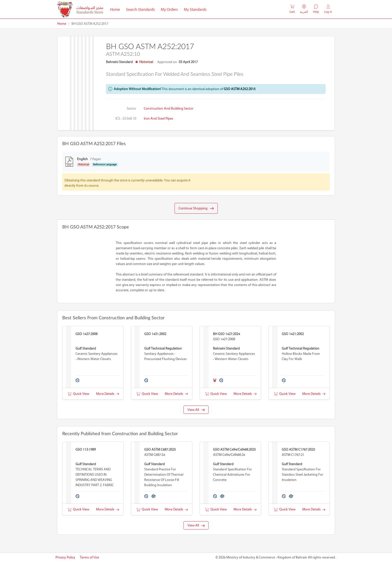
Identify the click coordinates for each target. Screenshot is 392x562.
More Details (107, 394)
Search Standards (142, 9)
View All (196, 410)
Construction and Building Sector (169, 108)
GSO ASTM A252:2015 (240, 89)
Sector (131, 108)
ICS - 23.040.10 (126, 118)
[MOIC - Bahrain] (80, 9)
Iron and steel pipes (158, 118)
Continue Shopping (196, 208)
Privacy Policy (65, 557)
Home (116, 9)
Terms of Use (89, 557)
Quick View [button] (78, 394)
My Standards (195, 9)
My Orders (169, 9)
